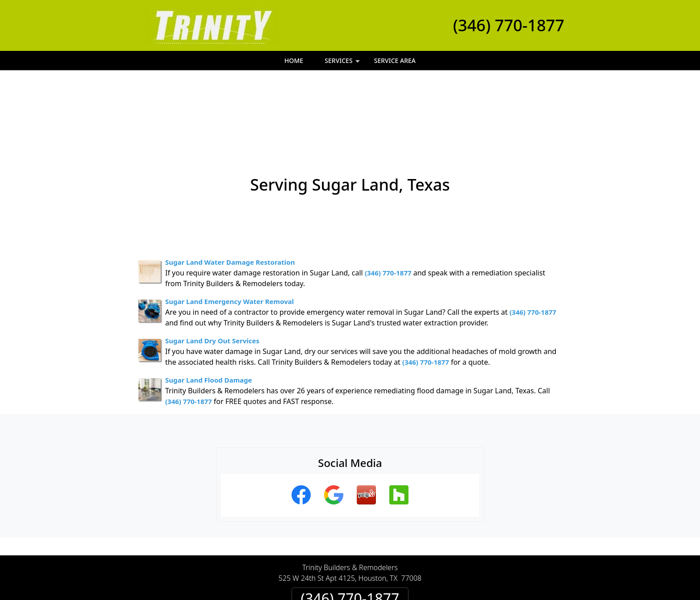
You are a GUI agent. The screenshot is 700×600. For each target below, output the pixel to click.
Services (343, 63)
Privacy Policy (313, 563)
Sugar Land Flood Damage (208, 312)
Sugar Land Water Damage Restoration (230, 194)
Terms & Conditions (377, 563)
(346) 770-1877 (509, 25)
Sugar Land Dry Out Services (212, 273)
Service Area (395, 60)
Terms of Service (417, 597)
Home (294, 60)
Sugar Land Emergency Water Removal (229, 233)
